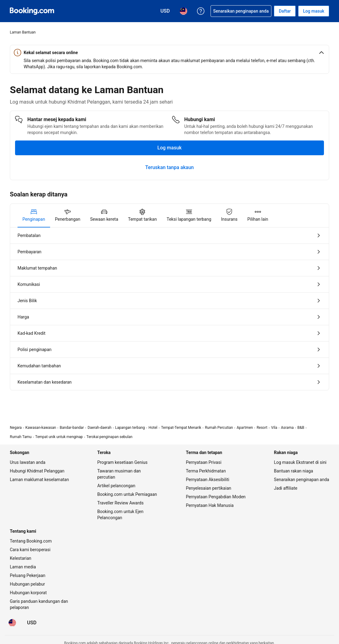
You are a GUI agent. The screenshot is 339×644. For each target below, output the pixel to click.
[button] (169, 53)
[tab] (34, 215)
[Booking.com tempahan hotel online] (32, 11)
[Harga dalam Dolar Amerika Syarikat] (32, 623)
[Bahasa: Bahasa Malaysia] (12, 623)
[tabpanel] (169, 309)
